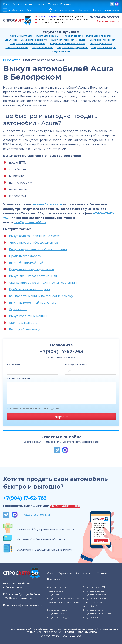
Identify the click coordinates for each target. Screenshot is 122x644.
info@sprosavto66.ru (21, 10)
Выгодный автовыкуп (25, 329)
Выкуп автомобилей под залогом (34, 303)
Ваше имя (14, 364)
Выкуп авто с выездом (104, 48)
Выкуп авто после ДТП (49, 36)
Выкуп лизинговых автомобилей (68, 44)
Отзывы (53, 4)
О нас (7, 4)
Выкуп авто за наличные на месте (34, 236)
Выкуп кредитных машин (28, 316)
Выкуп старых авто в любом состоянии (38, 249)
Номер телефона (77, 364)
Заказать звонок (108, 22)
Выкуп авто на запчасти (34, 40)
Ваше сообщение (18, 378)
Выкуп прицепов (61, 51)
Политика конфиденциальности (23, 605)
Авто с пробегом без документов (34, 243)
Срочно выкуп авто (23, 323)
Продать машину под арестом (32, 269)
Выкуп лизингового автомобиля (33, 276)
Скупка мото (18, 309)
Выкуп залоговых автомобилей (68, 40)
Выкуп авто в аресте (17, 48)
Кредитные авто (74, 36)
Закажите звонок (65, 506)
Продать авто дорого (25, 256)
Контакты (66, 4)
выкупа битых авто (47, 204)
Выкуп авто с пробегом (99, 36)
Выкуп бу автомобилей (26, 263)
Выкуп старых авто (42, 48)
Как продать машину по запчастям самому (41, 296)
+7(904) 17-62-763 (25, 498)
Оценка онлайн (22, 4)
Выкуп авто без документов (72, 48)
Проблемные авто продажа (30, 289)
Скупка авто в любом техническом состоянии (43, 283)
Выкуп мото (11, 40)
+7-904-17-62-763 (103, 17)
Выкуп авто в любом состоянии (28, 44)
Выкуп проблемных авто (103, 40)
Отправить (61, 417)
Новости (40, 4)
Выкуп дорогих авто (101, 44)
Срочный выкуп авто (49, 17)
